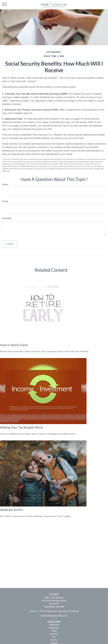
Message (7, 218)
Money (54, 640)
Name (5, 184)
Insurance (54, 634)
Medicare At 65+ (12, 510)
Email (5, 201)
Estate (54, 631)
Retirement (54, 625)
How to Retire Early (14, 345)
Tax (54, 637)
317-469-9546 (57, 598)
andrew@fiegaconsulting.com (54, 616)
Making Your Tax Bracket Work (22, 427)
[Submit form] (10, 244)
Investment (54, 628)
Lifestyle (54, 643)
